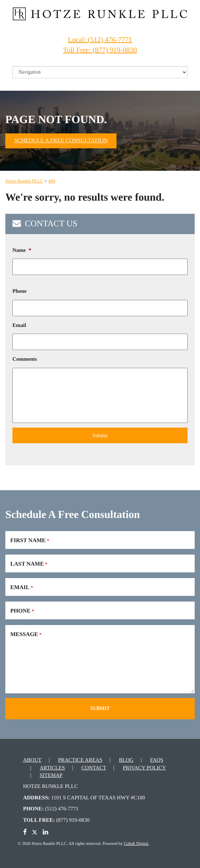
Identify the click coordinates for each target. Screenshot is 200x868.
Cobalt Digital (136, 843)
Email (19, 325)
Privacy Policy (144, 768)
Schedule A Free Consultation (61, 141)
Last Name (29, 564)
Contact (94, 768)
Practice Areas (80, 760)
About (32, 760)
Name (22, 250)
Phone (20, 291)
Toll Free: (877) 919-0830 (100, 50)
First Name (30, 541)
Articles (52, 768)
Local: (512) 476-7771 (100, 40)
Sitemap (51, 776)
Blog (126, 760)
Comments (25, 359)
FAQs (156, 760)
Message (26, 635)
